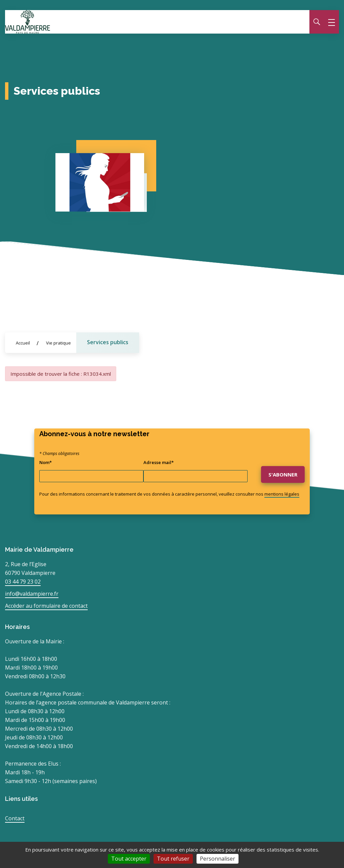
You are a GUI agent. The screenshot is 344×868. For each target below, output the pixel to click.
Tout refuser (173, 859)
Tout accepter (129, 859)
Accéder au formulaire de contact (46, 606)
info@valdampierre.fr (32, 594)
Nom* (46, 462)
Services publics (108, 342)
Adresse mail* (159, 462)
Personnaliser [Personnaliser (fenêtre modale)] (218, 859)
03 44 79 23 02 (23, 582)
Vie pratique (58, 343)
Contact (15, 818)
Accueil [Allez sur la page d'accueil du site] (23, 343)
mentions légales (282, 494)
